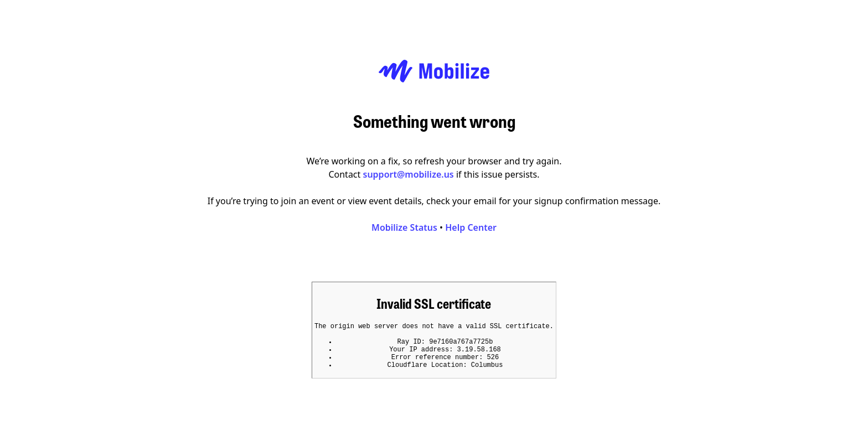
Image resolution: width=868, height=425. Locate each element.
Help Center (471, 224)
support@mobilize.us (409, 171)
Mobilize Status (404, 224)
